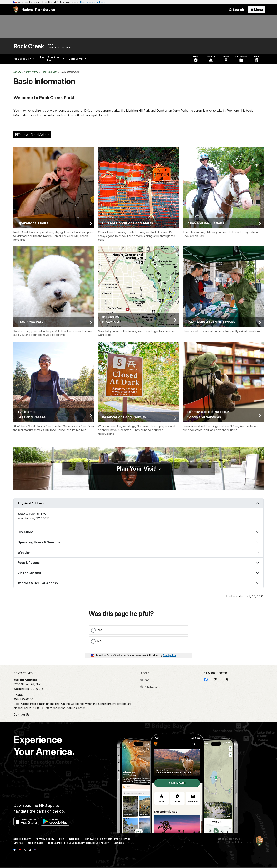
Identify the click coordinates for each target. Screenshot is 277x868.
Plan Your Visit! (136, 468)
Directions (25, 532)
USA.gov (119, 843)
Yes (100, 630)
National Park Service (229, 839)
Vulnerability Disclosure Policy (88, 843)
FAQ (145, 680)
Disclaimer (55, 843)
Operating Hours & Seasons (39, 542)
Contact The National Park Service (107, 839)
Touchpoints (169, 655)
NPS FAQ (18, 843)
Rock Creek (29, 46)
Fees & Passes (29, 563)
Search (237, 10)
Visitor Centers (29, 573)
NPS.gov (18, 72)
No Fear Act (36, 843)
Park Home (32, 72)
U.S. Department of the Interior (235, 842)
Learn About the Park (52, 59)
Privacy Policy (45, 839)
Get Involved (77, 59)
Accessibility (22, 839)
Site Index (149, 687)
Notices (74, 839)
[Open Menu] (257, 10)
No (99, 641)
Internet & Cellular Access (38, 583)
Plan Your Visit (24, 59)
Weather (24, 552)
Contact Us (22, 714)
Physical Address (31, 503)
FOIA (62, 839)
